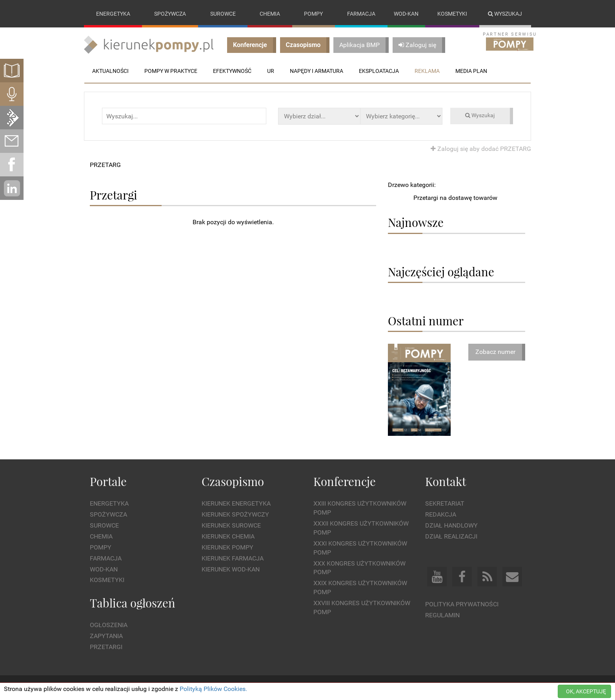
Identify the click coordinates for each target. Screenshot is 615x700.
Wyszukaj (505, 14)
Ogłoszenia (109, 625)
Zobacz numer (495, 352)
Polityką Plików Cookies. (213, 689)
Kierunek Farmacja (233, 558)
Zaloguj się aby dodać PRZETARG (481, 149)
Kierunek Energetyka (236, 504)
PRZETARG (105, 165)
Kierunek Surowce (231, 525)
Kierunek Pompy (227, 547)
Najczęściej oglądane (441, 271)
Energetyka (113, 14)
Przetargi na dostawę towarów (455, 198)
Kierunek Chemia (228, 536)
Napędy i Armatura (317, 71)
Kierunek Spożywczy (235, 515)
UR (271, 71)
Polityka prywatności (462, 604)
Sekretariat (445, 504)
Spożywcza (170, 14)
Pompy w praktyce (171, 71)
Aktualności (110, 71)
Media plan (471, 71)
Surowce (223, 14)
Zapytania (106, 636)
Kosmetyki (452, 14)
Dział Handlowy (451, 525)
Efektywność (232, 71)
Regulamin (442, 615)
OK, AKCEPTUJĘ (586, 691)
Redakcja (441, 515)
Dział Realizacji (451, 536)
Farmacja (361, 14)
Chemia (270, 14)
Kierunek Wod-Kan (231, 569)
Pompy (313, 14)
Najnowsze (416, 222)
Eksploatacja (379, 71)
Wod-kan (406, 14)
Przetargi (106, 647)
